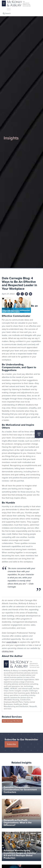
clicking (5, 651)
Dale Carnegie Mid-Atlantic (12, 721)
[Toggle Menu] (9, 9)
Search (7, 13)
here (11, 651)
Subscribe (11, 744)
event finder (12, 642)
